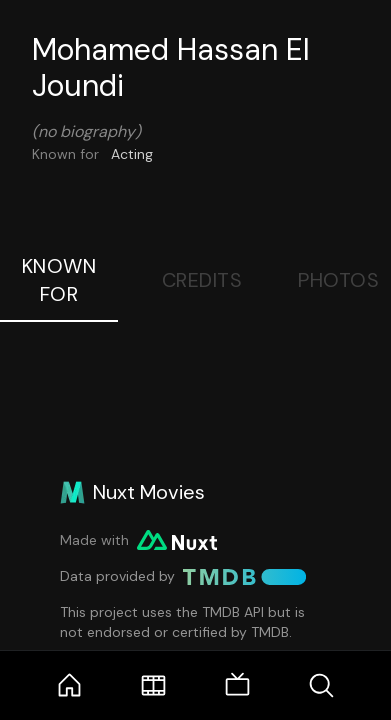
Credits (202, 280)
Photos (338, 280)
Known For (59, 280)
